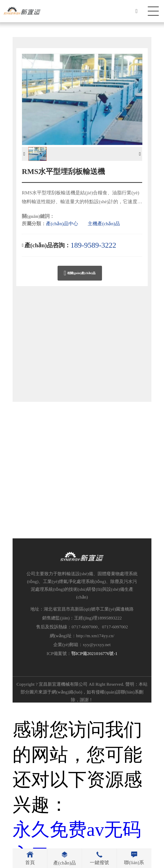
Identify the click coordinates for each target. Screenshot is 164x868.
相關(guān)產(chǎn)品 (80, 273)
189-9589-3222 (93, 245)
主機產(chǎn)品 (104, 224)
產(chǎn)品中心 (62, 224)
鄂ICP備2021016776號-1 (94, 654)
